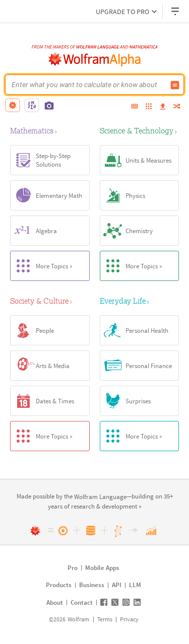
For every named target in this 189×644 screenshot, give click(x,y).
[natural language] (13, 105)
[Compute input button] (175, 85)
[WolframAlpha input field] (88, 85)
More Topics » (42, 266)
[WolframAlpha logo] (95, 59)
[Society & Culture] (50, 301)
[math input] (32, 105)
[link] (100, 497)
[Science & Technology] (140, 130)
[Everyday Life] (140, 301)
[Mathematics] (50, 130)
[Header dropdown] (176, 11)
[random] (177, 107)
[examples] (149, 107)
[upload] (163, 107)
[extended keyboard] (135, 107)
